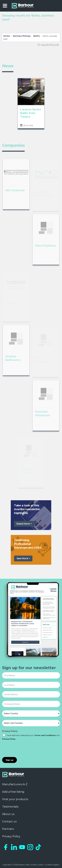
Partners (8, 829)
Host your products (15, 799)
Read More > (24, 524)
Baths (37, 36)
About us (8, 814)
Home (7, 36)
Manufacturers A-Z (15, 784)
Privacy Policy (10, 731)
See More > (23, 558)
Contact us (9, 821)
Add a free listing (13, 792)
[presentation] (27, 749)
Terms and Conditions (45, 735)
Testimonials (10, 807)
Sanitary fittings (22, 36)
